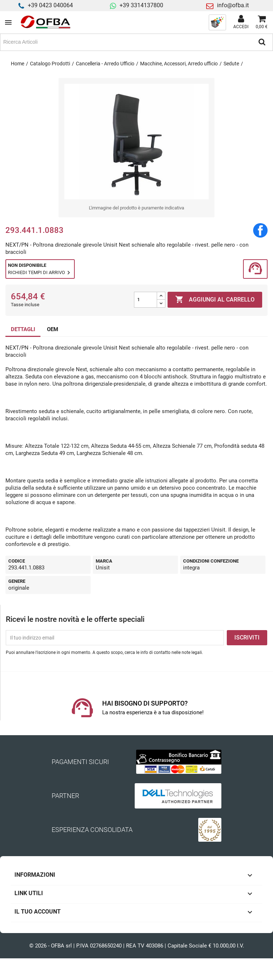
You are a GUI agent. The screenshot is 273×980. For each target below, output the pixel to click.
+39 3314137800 (141, 5)
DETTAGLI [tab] (23, 329)
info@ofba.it (233, 5)
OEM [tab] (53, 329)
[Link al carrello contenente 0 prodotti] (262, 22)
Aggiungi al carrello (215, 300)
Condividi (260, 230)
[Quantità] (146, 300)
